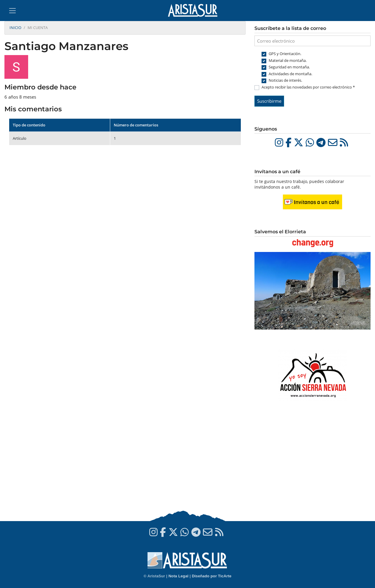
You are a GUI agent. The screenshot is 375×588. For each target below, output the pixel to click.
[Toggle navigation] (12, 11)
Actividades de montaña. (290, 74)
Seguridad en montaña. (289, 67)
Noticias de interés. (285, 80)
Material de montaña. (288, 60)
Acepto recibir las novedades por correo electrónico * (308, 87)
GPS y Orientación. (285, 54)
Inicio (15, 28)
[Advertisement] (312, 462)
